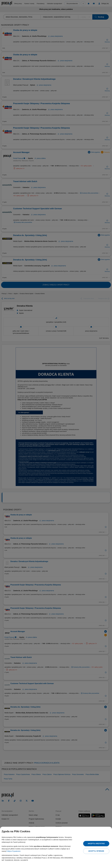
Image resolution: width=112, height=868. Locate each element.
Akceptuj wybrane (96, 851)
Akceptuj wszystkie (96, 844)
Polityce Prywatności (13, 851)
